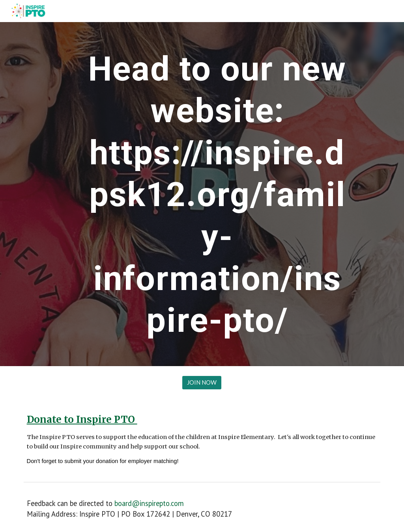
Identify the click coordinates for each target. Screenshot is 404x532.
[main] (217, 194)
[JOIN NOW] (202, 383)
